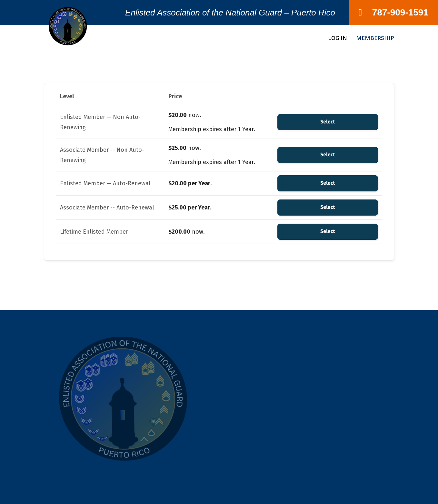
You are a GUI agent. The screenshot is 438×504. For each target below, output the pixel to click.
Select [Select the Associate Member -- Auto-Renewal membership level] (328, 207)
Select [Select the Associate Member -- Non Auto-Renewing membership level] (328, 155)
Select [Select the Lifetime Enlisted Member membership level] (328, 232)
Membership (375, 39)
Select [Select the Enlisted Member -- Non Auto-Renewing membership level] (328, 122)
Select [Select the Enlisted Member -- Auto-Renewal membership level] (328, 183)
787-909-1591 (393, 12)
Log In (338, 39)
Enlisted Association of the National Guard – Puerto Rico (230, 14)
